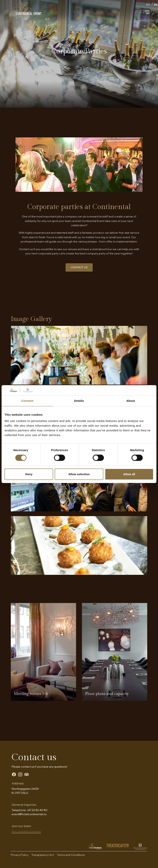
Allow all (129, 474)
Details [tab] (79, 401)
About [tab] (131, 401)
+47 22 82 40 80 (37, 810)
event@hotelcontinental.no (29, 814)
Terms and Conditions (71, 855)
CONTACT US (79, 267)
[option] (148, 5)
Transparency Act (43, 855)
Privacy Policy (20, 855)
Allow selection (79, 474)
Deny (29, 474)
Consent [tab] (27, 401)
